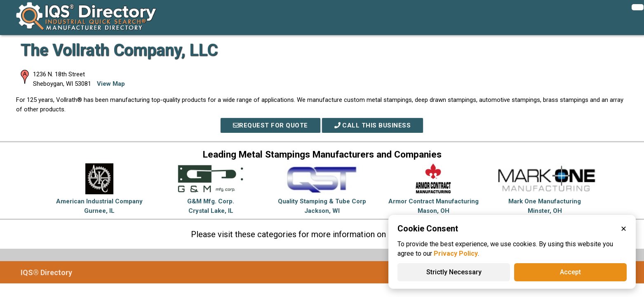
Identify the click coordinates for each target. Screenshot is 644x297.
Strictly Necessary (454, 272)
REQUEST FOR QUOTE (270, 125)
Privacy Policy (456, 253)
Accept (570, 272)
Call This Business (373, 125)
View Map (111, 84)
